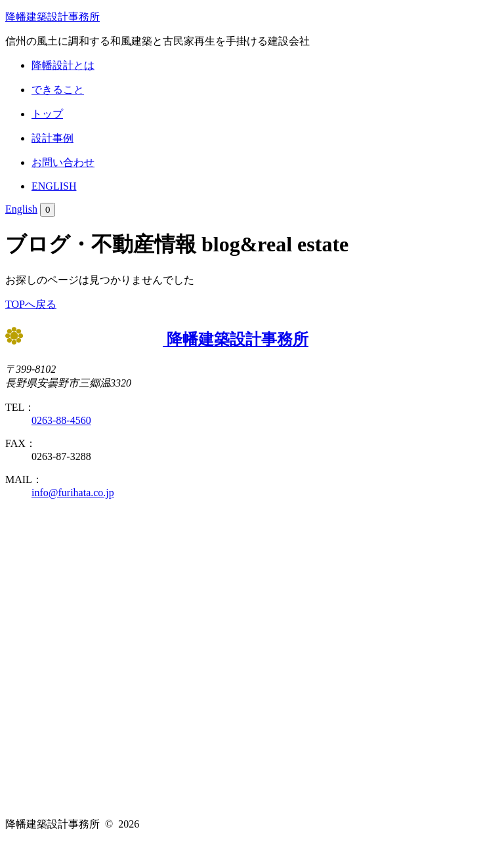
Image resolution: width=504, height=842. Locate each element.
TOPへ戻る (31, 304)
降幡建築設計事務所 (52, 17)
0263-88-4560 (61, 420)
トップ (47, 114)
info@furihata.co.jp (73, 493)
